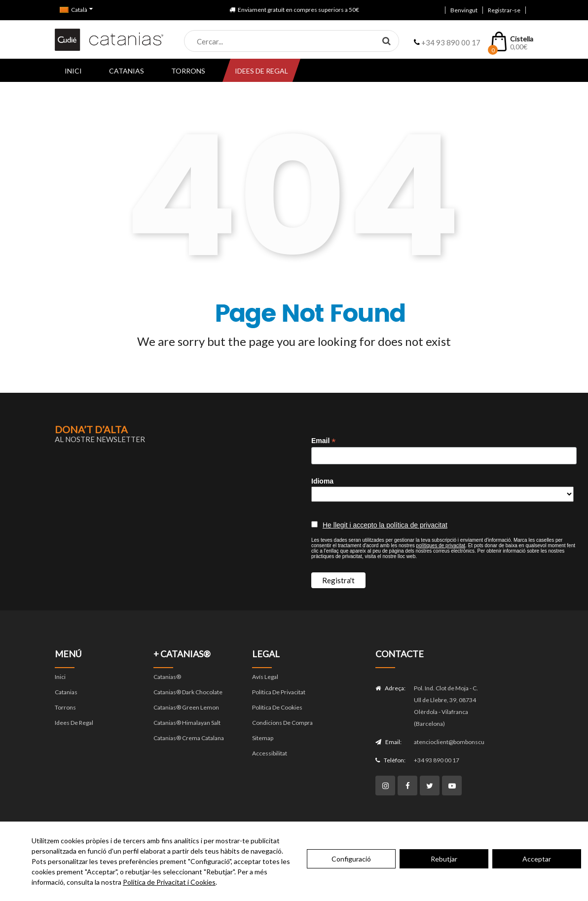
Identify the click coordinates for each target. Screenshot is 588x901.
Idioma (322, 481)
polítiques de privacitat (441, 545)
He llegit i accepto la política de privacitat (385, 525)
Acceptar (537, 859)
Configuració (351, 859)
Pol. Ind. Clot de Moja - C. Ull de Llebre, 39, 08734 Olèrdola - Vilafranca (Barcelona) (446, 706)
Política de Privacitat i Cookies (169, 882)
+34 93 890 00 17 (437, 760)
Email (323, 441)
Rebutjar (444, 859)
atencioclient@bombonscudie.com (449, 742)
